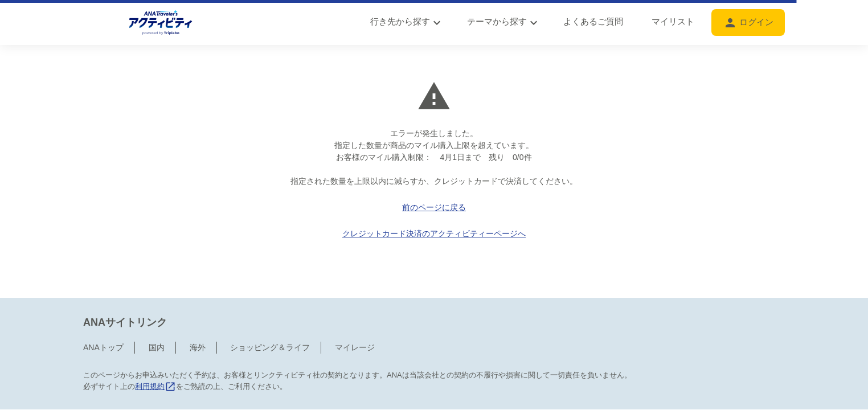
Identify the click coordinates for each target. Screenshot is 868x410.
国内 (157, 323)
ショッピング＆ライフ (270, 323)
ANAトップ (103, 323)
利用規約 (155, 362)
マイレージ (355, 323)
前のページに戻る (434, 207)
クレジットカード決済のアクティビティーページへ (434, 233)
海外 (198, 323)
